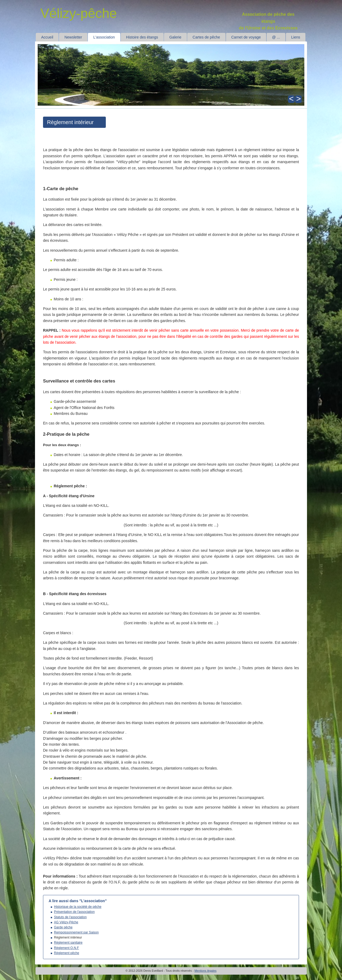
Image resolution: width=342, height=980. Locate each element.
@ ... (276, 37)
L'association (104, 37)
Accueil (47, 37)
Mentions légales (206, 971)
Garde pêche (63, 927)
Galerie (175, 37)
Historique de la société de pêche (78, 907)
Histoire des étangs (142, 37)
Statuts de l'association (70, 917)
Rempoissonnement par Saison (76, 932)
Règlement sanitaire (68, 943)
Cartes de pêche (206, 37)
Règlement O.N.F (66, 948)
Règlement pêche (67, 953)
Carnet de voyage (246, 37)
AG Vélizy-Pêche (66, 922)
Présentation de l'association (74, 912)
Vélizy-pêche (79, 13)
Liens (296, 37)
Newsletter (73, 37)
